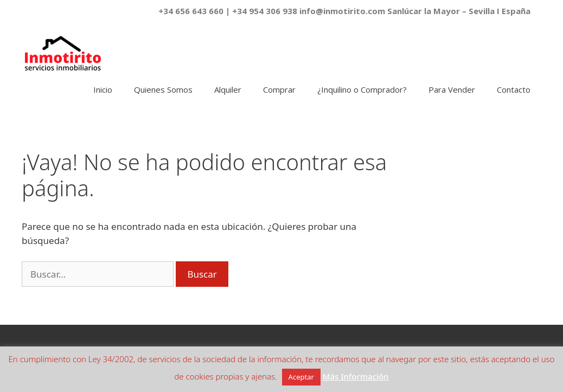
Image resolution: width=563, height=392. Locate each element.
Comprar (279, 89)
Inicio (103, 89)
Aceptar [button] (301, 377)
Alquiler (228, 89)
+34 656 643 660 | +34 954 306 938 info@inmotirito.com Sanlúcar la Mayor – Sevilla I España (344, 11)
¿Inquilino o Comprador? (362, 89)
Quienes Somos (163, 89)
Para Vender (452, 89)
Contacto (514, 89)
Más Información (356, 376)
